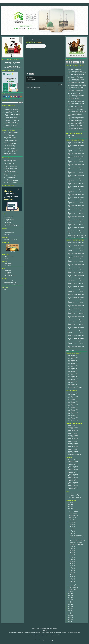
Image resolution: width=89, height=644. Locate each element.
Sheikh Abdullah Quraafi (73, 68)
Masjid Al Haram (71, 135)
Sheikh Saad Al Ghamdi (73, 119)
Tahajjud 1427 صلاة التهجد (73, 426)
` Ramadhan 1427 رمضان (73, 460)
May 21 (72, 550)
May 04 (72, 576)
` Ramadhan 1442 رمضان (73, 484)
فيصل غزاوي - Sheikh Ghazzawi (10, 137)
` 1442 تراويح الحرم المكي (73, 383)
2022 (69, 592)
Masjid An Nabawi (71, 137)
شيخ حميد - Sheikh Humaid (9, 147)
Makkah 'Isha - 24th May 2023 (76, 535)
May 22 (72, 549)
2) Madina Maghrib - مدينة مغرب (10, 111)
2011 (69, 612)
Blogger (52, 640)
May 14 (72, 561)
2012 (69, 610)
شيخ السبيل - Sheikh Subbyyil (10, 153)
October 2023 (72, 514)
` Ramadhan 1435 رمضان (73, 473)
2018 (69, 599)
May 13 (72, 563)
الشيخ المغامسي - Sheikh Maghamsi (11, 181)
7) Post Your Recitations (9, 233)
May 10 (72, 569)
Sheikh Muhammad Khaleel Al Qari (75, 115)
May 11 (72, 567)
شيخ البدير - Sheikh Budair (9, 163)
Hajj (4, 289)
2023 (69, 508)
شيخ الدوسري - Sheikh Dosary (10, 144)
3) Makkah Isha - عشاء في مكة (10, 116)
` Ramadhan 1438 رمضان (73, 477)
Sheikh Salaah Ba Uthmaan (74, 73)
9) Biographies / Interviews (9, 155)
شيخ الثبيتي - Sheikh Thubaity (10, 165)
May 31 (72, 524)
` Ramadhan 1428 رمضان (73, 461)
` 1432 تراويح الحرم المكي (73, 367)
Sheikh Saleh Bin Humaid (73, 125)
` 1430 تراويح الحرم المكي (73, 363)
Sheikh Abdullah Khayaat (73, 90)
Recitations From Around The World (11, 226)
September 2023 (73, 515)
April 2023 (71, 584)
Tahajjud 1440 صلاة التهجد (73, 446)
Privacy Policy (44, 630)
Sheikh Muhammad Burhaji (73, 71)
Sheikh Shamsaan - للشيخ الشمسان (11, 150)
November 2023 (72, 512)
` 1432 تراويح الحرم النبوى (73, 399)
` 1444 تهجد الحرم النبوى (73, 453)
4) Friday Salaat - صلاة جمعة (9, 119)
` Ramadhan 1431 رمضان (73, 466)
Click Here (13, 252)
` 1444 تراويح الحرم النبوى (73, 419)
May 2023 (71, 523)
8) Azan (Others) (7, 274)
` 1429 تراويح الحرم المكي (73, 359)
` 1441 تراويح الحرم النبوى (73, 414)
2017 (69, 601)
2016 (69, 603)
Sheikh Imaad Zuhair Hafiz (73, 105)
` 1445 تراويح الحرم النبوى (73, 420)
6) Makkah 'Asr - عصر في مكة (10, 125)
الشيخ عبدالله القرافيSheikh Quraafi (11, 176)
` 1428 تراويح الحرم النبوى (73, 394)
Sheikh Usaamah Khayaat (73, 130)
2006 (69, 621)
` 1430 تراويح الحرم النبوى (73, 396)
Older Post (60, 85)
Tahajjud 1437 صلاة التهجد (73, 442)
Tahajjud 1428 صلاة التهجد (73, 427)
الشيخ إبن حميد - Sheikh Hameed (10, 170)
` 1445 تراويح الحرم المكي (73, 386)
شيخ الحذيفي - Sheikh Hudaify (10, 160)
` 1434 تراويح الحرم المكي (73, 370)
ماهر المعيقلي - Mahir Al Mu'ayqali (11, 132)
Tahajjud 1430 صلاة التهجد (73, 430)
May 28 (72, 528)
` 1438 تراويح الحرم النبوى (73, 409)
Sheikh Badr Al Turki (72, 70)
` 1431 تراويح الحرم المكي (73, 365)
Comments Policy (70, 350)
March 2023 (72, 586)
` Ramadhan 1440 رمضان (73, 481)
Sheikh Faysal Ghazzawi (73, 100)
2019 (69, 597)
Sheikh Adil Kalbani (72, 94)
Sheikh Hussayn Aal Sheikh (74, 102)
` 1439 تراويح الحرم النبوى (73, 411)
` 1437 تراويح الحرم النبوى (73, 407)
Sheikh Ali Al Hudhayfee (73, 97)
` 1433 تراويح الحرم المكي (73, 368)
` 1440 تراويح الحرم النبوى (73, 412)
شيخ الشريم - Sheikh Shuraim (10, 145)
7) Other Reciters (7, 231)
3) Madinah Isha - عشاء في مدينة (10, 114)
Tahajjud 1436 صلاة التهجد (73, 440)
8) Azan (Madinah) (7, 271)
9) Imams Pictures (7, 265)
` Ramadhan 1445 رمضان (73, 489)
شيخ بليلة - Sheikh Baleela (9, 136)
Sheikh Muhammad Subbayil (74, 117)
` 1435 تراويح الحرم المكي (73, 371)
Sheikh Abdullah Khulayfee (73, 92)
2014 (69, 607)
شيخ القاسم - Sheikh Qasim (9, 162)
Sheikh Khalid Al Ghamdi (73, 107)
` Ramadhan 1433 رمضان (73, 469)
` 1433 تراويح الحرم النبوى (73, 401)
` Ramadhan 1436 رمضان (73, 474)
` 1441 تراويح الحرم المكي (73, 381)
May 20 (72, 552)
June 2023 (71, 521)
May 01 (72, 582)
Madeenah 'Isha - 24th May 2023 (77, 537)
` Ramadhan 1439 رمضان (73, 479)
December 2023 (72, 510)
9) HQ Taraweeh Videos (9, 257)
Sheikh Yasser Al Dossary (73, 74)
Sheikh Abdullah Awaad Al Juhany (75, 89)
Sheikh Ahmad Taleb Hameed (74, 79)
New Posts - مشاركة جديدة (9, 224)
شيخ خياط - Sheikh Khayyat (9, 152)
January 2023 (72, 590)
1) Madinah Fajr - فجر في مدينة (10, 108)
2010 (69, 614)
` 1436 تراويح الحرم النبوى (73, 406)
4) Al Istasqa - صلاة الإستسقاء (10, 117)
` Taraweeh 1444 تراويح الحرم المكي (75, 388)
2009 (69, 616)
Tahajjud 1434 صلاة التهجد (73, 437)
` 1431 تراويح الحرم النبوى (73, 398)
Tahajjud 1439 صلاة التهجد (73, 445)
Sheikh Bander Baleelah (73, 81)
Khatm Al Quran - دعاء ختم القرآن (74, 497)
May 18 (72, 556)
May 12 (72, 565)
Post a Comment (32, 79)
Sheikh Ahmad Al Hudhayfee (74, 95)
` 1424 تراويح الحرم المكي (73, 357)
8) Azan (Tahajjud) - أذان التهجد (10, 275)
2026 (69, 503)
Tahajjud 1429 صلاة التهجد (73, 429)
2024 (69, 507)
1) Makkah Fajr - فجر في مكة (10, 109)
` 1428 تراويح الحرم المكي (73, 362)
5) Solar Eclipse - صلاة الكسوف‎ (10, 122)
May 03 (72, 578)
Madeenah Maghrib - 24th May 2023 (78, 541)
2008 (69, 618)
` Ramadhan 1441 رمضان (73, 482)
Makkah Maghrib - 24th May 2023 (77, 539)
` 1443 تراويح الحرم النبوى (73, 417)
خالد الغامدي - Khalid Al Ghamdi (10, 142)
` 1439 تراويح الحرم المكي (73, 378)
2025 (69, 505)
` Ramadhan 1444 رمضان (73, 487)
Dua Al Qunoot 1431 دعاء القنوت (74, 494)
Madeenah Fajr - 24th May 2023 (77, 544)
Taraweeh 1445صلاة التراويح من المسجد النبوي (77, 235)
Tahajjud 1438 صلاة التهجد (73, 443)
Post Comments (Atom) (36, 88)
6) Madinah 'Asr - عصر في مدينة (10, 124)
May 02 (72, 580)
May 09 (72, 571)
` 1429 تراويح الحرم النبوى (73, 393)
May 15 (72, 560)
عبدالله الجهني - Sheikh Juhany (10, 134)
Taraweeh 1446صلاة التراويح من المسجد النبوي (77, 237)
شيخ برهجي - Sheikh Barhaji (9, 177)
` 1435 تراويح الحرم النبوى (73, 404)
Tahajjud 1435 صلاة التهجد (73, 438)
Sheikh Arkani (6, 234)
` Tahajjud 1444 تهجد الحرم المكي (74, 454)
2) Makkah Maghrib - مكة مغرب (10, 113)
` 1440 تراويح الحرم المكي (73, 380)
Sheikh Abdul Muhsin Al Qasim (74, 84)
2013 (69, 608)
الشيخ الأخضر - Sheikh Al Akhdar (10, 182)
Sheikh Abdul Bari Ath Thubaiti (74, 82)
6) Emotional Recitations (9, 219)
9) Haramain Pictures (8, 264)
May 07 (72, 573)
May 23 (72, 547)
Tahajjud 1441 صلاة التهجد (73, 448)
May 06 (72, 574)
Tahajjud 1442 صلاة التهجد (73, 450)
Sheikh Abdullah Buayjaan (73, 78)
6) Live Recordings (8, 223)
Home (45, 85)
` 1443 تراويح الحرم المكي (73, 384)
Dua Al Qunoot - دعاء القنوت (73, 496)
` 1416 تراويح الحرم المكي (73, 355)
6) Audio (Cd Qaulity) (8, 218)
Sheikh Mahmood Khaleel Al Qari (75, 111)
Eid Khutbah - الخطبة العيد (9, 281)
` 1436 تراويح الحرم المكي (73, 373)
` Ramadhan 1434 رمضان (73, 471)
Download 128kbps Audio (31, 49)
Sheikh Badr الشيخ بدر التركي (10, 149)
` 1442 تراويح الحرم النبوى (73, 415)
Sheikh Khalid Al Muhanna (73, 108)
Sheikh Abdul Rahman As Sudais (75, 86)
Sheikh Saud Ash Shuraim (73, 127)
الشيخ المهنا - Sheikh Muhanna (10, 171)
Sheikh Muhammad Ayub (73, 113)
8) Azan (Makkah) (7, 272)
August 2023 (72, 517)
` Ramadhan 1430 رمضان (73, 465)
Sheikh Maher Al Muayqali (73, 76)
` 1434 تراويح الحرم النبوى (73, 402)
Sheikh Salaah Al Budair (73, 120)
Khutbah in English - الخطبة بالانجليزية (11, 284)
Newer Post (29, 85)
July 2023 (71, 519)
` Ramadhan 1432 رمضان (73, 468)
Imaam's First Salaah (8, 127)
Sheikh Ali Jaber (71, 99)
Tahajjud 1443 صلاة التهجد (73, 451)
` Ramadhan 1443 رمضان (73, 485)
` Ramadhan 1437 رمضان (73, 476)
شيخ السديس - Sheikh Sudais (10, 139)
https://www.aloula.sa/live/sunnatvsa (12, 68)
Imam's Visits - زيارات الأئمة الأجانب (11, 240)
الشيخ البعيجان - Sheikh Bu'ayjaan (10, 167)
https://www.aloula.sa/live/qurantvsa (12, 64)
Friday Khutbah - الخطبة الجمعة (10, 282)
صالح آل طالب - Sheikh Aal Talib (10, 140)
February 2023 (72, 588)
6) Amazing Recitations (8, 216)
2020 (69, 596)
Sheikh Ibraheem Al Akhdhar (74, 103)
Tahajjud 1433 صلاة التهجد (73, 435)
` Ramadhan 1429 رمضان (73, 463)
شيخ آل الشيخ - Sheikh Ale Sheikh (10, 168)
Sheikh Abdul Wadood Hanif (74, 87)
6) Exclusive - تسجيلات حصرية (10, 221)
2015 (69, 605)
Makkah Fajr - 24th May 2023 (76, 543)
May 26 (72, 532)
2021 (69, 594)
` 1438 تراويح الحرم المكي (73, 376)
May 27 (72, 530)
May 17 (72, 558)
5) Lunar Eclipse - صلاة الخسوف (10, 121)
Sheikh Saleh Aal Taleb (72, 124)
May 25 (72, 534)
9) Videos (6, 258)
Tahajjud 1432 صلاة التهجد (73, 434)
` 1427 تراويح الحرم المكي (73, 360)
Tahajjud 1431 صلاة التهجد (73, 432)
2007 (69, 619)
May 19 (72, 554)
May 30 (72, 526)
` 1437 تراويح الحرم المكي (73, 375)
